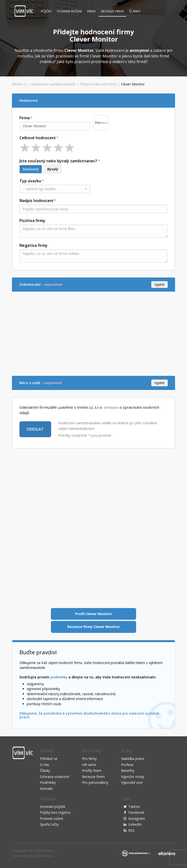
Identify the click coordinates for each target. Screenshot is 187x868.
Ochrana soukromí (55, 777)
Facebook (136, 812)
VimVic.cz (49, 851)
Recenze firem (112, 11)
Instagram (137, 818)
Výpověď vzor (132, 782)
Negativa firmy (33, 245)
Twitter (134, 807)
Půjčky (46, 11)
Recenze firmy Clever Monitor (94, 627)
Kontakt (46, 789)
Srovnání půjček (53, 807)
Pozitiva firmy (32, 221)
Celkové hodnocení (37, 138)
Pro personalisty (95, 782)
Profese (127, 765)
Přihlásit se (49, 759)
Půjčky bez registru (55, 812)
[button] (55, 189)
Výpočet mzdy (133, 777)
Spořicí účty (49, 824)
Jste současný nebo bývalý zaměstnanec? (58, 161)
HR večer (89, 765)
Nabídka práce (133, 759)
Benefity (128, 771)
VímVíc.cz (19, 84)
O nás (45, 765)
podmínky (59, 677)
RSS (131, 830)
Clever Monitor (133, 84)
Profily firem (92, 771)
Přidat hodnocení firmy (98, 84)
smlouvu (111, 407)
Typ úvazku (30, 181)
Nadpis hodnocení (36, 201)
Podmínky (48, 782)
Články (135, 11)
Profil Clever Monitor (94, 614)
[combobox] (55, 126)
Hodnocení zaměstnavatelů (53, 84)
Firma (25, 118)
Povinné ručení (69, 11)
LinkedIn (135, 824)
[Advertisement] (93, 333)
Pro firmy (89, 759)
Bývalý (53, 169)
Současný (31, 169)
